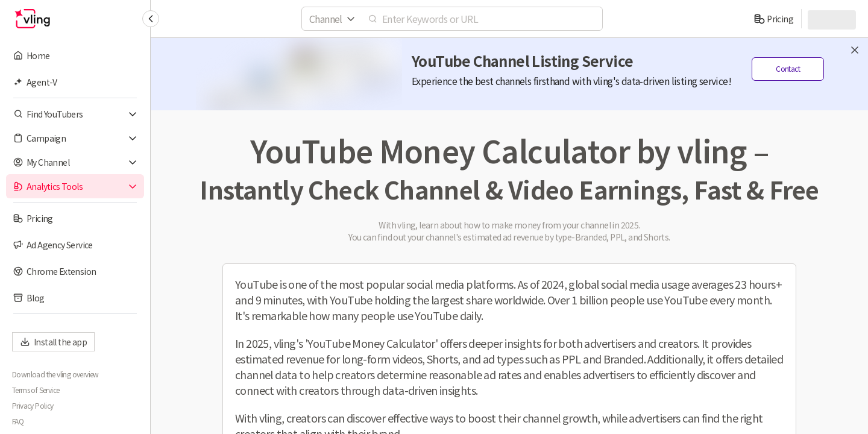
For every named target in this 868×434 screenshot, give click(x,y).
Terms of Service (36, 390)
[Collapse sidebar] (151, 19)
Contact (788, 69)
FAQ (18, 421)
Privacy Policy (33, 406)
